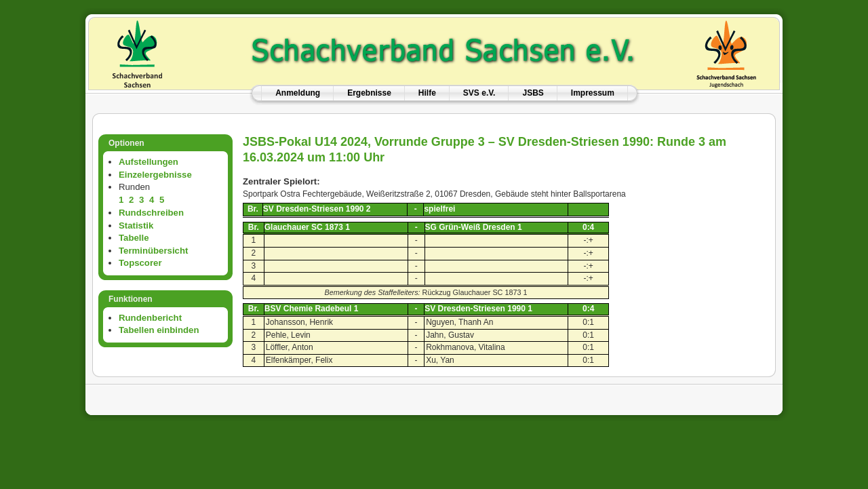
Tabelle (134, 238)
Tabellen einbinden (159, 330)
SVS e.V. (479, 93)
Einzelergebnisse (155, 175)
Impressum (593, 93)
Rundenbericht (150, 318)
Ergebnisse (369, 93)
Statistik (136, 226)
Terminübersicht (153, 251)
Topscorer (140, 263)
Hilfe (427, 93)
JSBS (533, 93)
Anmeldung (298, 93)
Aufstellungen (149, 162)
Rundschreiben (151, 213)
